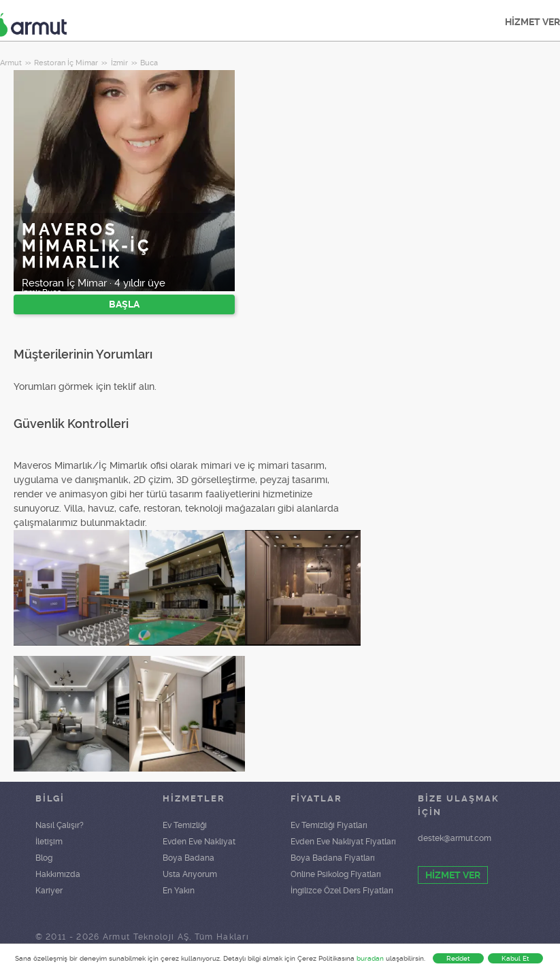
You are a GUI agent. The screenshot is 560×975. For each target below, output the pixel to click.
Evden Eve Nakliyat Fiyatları (343, 842)
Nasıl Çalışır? (60, 825)
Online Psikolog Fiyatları (336, 874)
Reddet (458, 958)
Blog (44, 858)
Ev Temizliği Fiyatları (329, 825)
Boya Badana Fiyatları (333, 858)
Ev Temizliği (185, 825)
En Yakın (179, 891)
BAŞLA (124, 304)
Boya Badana (188, 858)
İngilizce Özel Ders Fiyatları (342, 891)
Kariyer (49, 891)
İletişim (49, 842)
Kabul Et (515, 958)
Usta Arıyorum (190, 874)
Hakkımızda (58, 874)
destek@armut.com (455, 838)
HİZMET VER (453, 875)
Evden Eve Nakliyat (199, 842)
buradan (370, 958)
